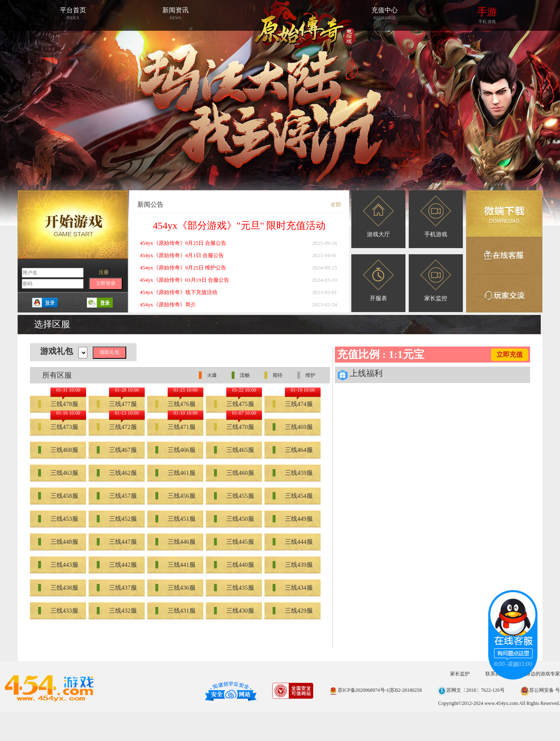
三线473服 (58, 427)
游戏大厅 (378, 217)
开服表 (378, 280)
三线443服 (58, 565)
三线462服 (117, 473)
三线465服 (234, 450)
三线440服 (234, 565)
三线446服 (175, 542)
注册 (104, 272)
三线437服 (117, 588)
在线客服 (504, 256)
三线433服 (58, 611)
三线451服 (175, 519)
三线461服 (175, 473)
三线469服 (293, 427)
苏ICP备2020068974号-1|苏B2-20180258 (375, 690)
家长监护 (460, 674)
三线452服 (117, 519)
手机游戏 (436, 217)
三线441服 (175, 565)
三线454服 (293, 496)
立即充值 (510, 355)
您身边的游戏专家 (540, 674)
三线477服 (117, 404)
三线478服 (58, 404)
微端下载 (504, 214)
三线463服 (58, 473)
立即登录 (106, 283)
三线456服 (175, 496)
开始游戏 (73, 225)
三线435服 (234, 588)
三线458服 (58, 496)
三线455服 (234, 496)
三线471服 (175, 427)
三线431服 (175, 611)
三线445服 (234, 542)
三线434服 (293, 588)
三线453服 (58, 519)
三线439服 (293, 565)
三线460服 (234, 473)
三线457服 (117, 496)
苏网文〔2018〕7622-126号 (471, 690)
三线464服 (293, 450)
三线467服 (117, 450)
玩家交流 (504, 294)
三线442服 (117, 565)
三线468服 (58, 450)
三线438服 (58, 588)
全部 (336, 204)
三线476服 (175, 404)
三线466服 (175, 450)
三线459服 (293, 473)
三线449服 (293, 519)
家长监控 (436, 280)
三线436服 (175, 588)
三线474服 (293, 404)
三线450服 (234, 519)
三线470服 (234, 427)
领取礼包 (109, 352)
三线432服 (117, 611)
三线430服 (234, 611)
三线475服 (234, 404)
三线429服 (293, 611)
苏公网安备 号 (540, 690)
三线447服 (117, 542)
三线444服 (293, 542)
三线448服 (58, 542)
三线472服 (117, 427)
